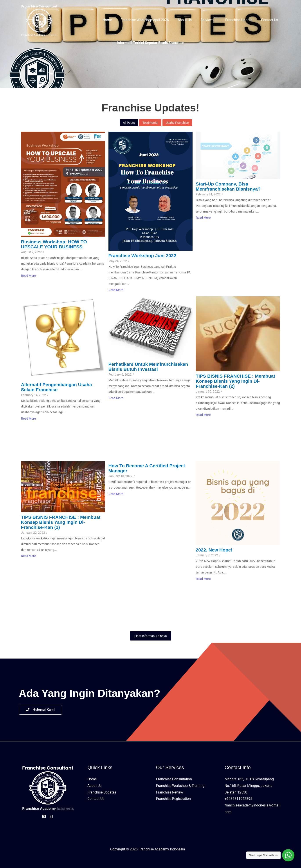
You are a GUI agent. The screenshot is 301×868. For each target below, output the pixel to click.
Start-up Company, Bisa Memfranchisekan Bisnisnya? (228, 186)
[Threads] (43, 816)
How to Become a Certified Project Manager (147, 468)
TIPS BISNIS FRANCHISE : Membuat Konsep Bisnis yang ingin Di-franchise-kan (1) (61, 522)
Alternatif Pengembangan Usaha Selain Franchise (57, 387)
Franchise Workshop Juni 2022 (142, 256)
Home (117, 20)
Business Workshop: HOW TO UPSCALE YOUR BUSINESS (54, 244)
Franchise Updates (102, 792)
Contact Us (270, 20)
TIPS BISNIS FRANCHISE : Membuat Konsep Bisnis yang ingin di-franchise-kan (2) (236, 381)
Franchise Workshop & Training (180, 786)
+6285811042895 (238, 799)
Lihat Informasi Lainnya (151, 636)
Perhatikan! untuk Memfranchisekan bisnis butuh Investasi (148, 367)
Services (211, 20)
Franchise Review (170, 792)
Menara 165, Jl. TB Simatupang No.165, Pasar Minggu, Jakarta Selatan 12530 (249, 786)
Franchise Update (241, 20)
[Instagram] (53, 816)
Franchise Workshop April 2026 (153, 20)
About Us (191, 20)
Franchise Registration (173, 799)
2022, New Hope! (214, 550)
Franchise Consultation (174, 779)
